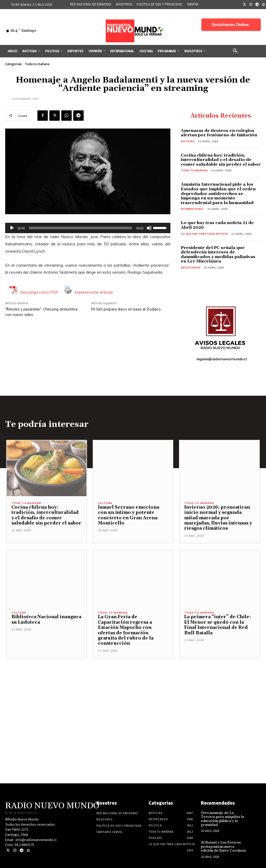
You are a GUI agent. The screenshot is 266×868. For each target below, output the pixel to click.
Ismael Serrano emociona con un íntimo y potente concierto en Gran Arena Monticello (128, 515)
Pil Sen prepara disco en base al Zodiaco (126, 309)
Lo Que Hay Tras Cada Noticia (204, 234)
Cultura (105, 503)
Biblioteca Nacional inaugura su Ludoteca (46, 620)
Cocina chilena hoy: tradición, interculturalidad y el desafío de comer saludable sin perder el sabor (221, 160)
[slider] (81, 228)
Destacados (191, 268)
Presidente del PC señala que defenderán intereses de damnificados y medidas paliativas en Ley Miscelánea (218, 255)
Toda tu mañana (37, 64)
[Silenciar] (149, 228)
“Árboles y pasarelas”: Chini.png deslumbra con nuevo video (41, 312)
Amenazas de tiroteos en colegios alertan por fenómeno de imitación (219, 133)
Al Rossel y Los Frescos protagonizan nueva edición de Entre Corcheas (223, 841)
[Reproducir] (12, 228)
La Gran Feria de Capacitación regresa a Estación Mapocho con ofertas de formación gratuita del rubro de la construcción (133, 628)
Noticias (188, 141)
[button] (235, 51)
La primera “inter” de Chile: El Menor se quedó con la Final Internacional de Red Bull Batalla (217, 625)
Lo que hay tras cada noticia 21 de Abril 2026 (217, 225)
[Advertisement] (133, 689)
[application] (88, 228)
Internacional (192, 209)
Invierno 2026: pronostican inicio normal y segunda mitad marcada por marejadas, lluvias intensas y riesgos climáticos (218, 518)
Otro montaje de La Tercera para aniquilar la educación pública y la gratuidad (222, 813)
